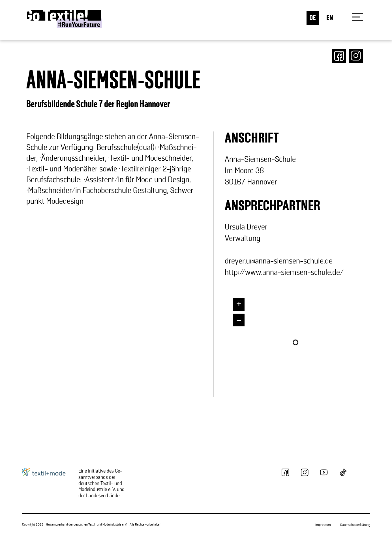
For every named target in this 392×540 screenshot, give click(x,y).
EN (330, 18)
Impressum (323, 525)
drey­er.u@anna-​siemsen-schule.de (279, 261)
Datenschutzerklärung (355, 525)
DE (313, 18)
